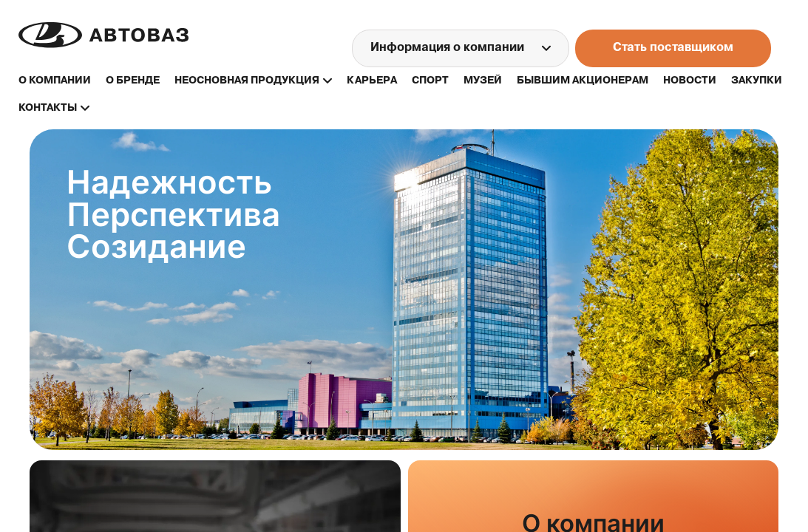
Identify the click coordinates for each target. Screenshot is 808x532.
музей (483, 81)
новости (690, 81)
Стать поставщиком (673, 48)
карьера (372, 81)
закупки (757, 81)
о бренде (133, 81)
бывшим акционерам (583, 81)
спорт (430, 81)
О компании (55, 81)
